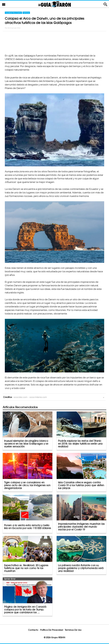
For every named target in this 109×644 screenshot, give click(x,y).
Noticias (26, 13)
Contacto (33, 630)
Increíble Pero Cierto (13, 13)
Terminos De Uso (73, 630)
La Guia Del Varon (54, 4)
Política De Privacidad (52, 630)
